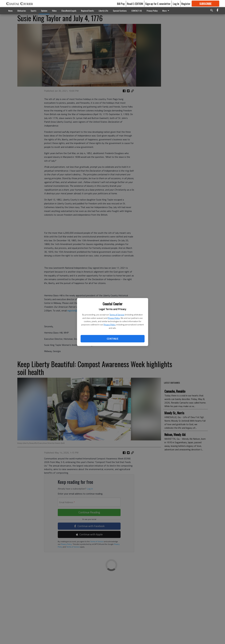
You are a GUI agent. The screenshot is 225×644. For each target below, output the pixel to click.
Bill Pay (121, 4)
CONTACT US (137, 11)
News (10, 11)
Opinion (44, 11)
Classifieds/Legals (69, 11)
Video (54, 11)
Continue (112, 339)
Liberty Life (103, 11)
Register (186, 4)
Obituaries (22, 11)
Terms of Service (117, 315)
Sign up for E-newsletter (158, 4)
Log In (176, 4)
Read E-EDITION (135, 4)
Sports (33, 11)
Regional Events (87, 11)
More (166, 11)
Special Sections (120, 11)
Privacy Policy (114, 318)
